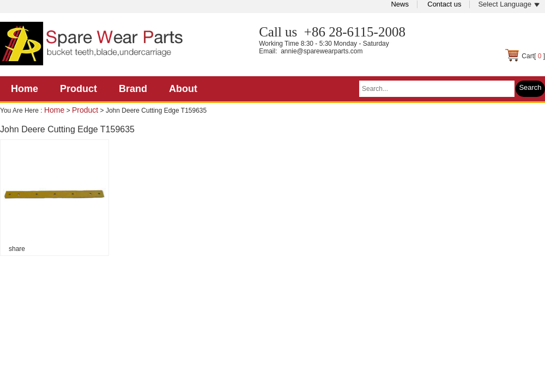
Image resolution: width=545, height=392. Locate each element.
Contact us (444, 4)
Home (25, 89)
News (400, 4)
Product (78, 89)
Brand (133, 89)
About (183, 89)
